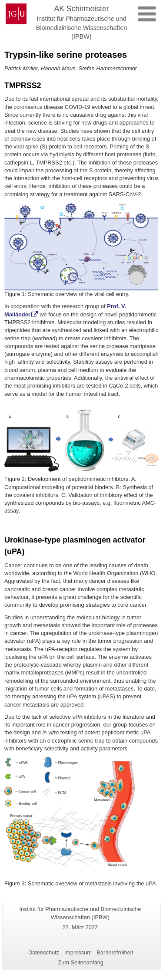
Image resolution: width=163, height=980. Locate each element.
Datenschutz (44, 952)
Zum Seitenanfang (81, 962)
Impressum (78, 952)
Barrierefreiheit (115, 952)
